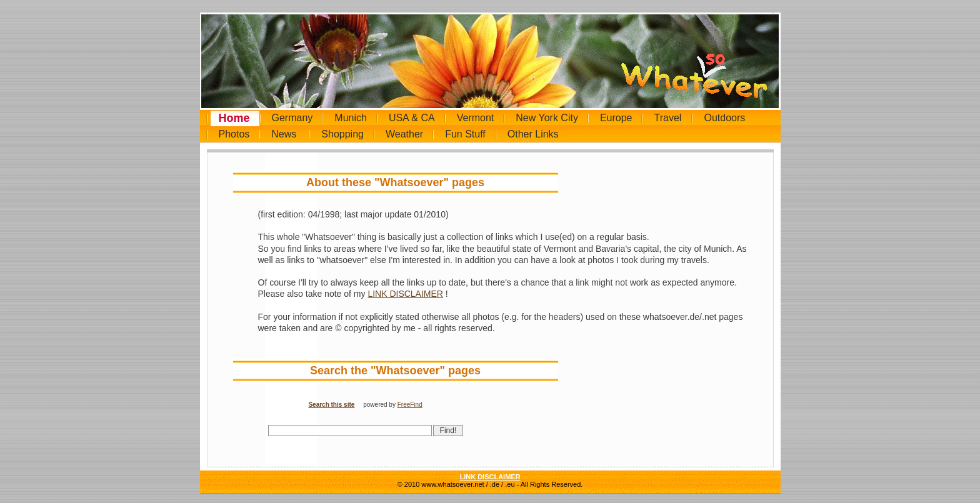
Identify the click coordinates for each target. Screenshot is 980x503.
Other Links (533, 134)
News (284, 134)
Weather (404, 134)
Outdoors (724, 118)
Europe (616, 118)
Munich (351, 118)
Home (234, 118)
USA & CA (412, 118)
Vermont (476, 118)
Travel (667, 118)
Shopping (342, 134)
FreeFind (410, 405)
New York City (547, 118)
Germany (292, 118)
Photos (234, 134)
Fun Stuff (465, 134)
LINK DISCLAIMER (405, 294)
